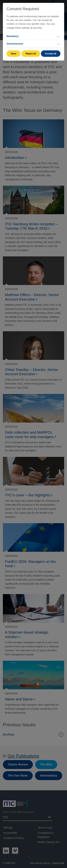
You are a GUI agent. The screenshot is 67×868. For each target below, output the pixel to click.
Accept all (51, 54)
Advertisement (15, 44)
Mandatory (13, 36)
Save (13, 54)
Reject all (31, 54)
